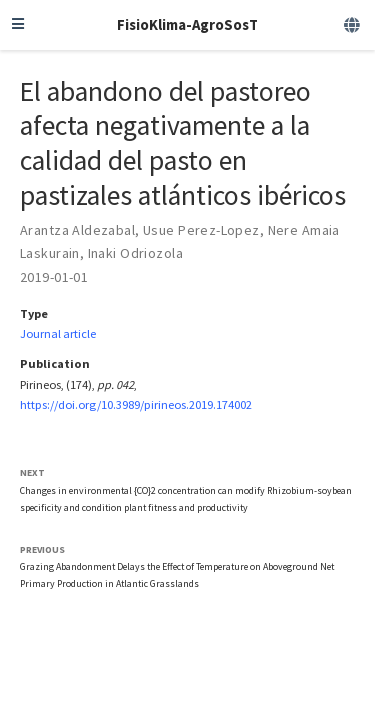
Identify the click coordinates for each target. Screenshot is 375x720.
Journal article (58, 333)
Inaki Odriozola (135, 253)
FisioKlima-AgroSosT (187, 24)
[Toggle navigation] (18, 25)
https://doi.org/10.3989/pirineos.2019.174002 (136, 404)
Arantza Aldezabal (77, 230)
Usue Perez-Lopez (201, 230)
